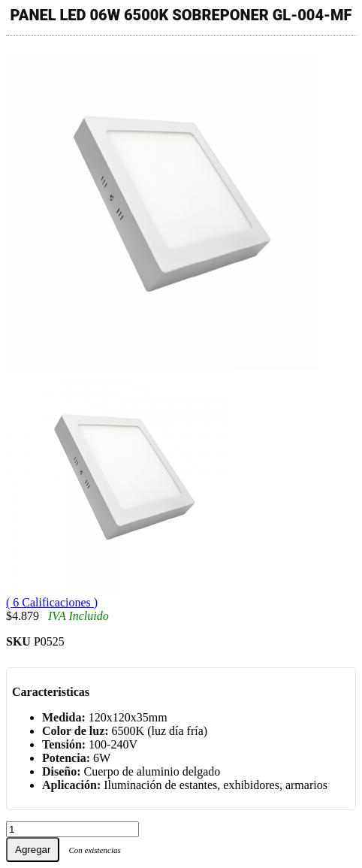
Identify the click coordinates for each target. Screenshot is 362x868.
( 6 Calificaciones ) (52, 602)
